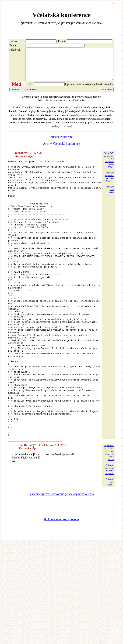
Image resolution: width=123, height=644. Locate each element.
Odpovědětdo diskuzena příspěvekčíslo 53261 (109, 166)
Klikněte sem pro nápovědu (61, 581)
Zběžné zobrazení (61, 143)
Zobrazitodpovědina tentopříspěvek (109, 183)
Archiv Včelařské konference (61, 150)
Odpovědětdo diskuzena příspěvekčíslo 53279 (109, 514)
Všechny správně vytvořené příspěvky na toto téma (61, 556)
